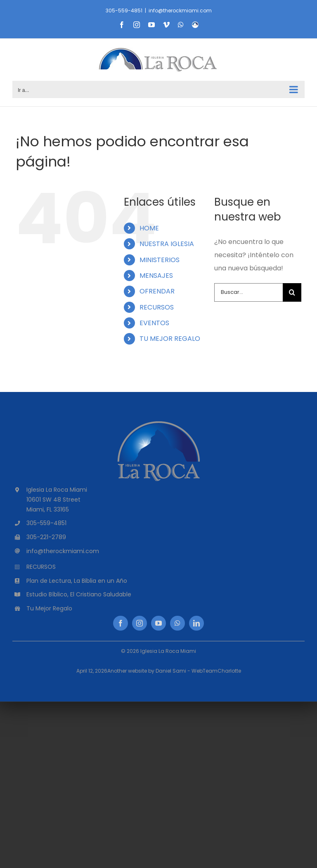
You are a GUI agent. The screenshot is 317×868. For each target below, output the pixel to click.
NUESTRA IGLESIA (167, 244)
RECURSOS (157, 307)
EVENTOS (154, 323)
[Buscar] (292, 292)
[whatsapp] (177, 623)
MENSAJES (156, 276)
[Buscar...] (248, 292)
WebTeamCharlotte (216, 671)
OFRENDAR (157, 291)
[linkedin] (196, 623)
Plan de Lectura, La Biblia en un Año (77, 581)
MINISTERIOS (160, 260)
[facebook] (121, 623)
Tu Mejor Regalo (49, 608)
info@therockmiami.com (180, 11)
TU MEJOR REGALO (170, 339)
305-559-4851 (124, 11)
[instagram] (140, 623)
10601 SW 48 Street (53, 500)
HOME (149, 228)
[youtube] (158, 623)
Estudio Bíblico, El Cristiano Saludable (79, 594)
